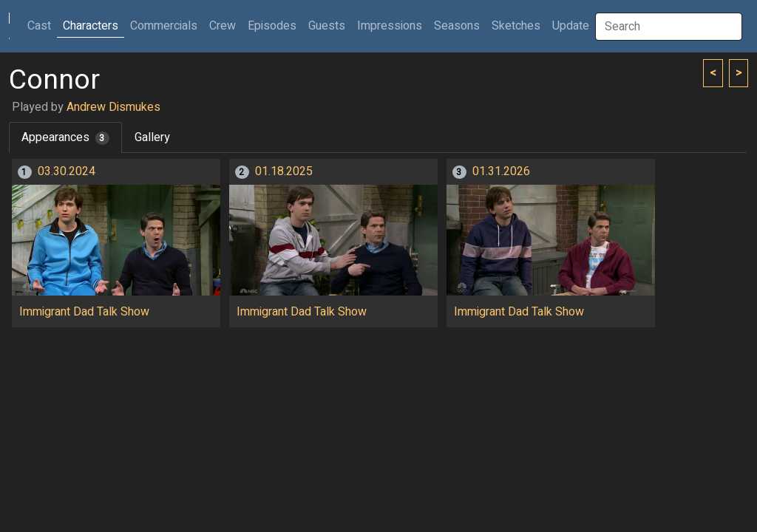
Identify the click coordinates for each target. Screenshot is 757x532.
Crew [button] (223, 26)
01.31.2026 (501, 171)
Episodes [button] (272, 26)
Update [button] (571, 26)
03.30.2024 (67, 171)
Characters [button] (91, 26)
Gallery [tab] (152, 137)
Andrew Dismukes (113, 107)
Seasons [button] (457, 26)
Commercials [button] (164, 26)
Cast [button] (42, 25)
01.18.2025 (284, 171)
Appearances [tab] (65, 137)
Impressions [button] (390, 26)
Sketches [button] (516, 26)
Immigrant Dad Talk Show (84, 312)
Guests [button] (327, 26)
